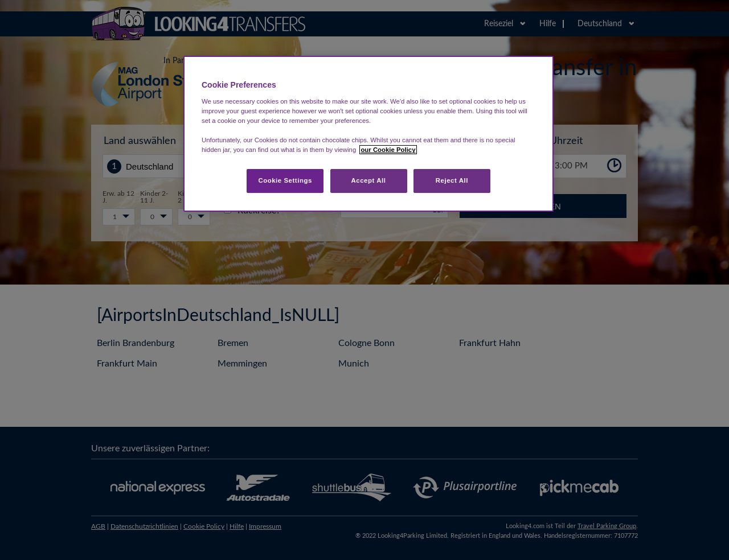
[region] (368, 134)
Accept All (369, 180)
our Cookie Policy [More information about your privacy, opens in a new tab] (388, 150)
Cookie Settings (285, 180)
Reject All (452, 180)
